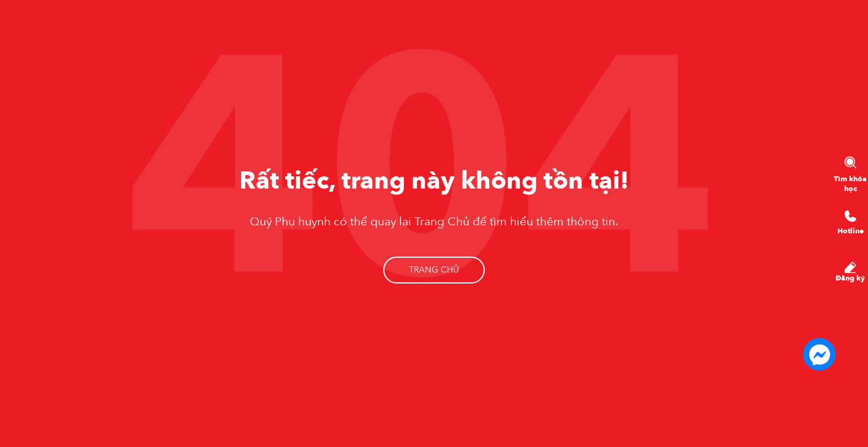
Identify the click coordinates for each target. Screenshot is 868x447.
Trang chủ (434, 270)
